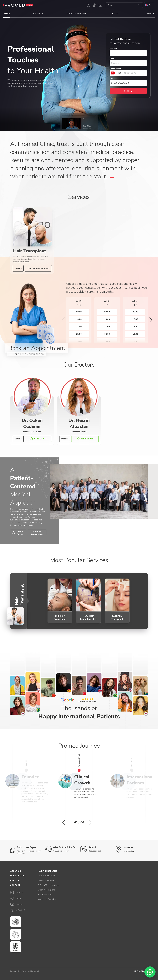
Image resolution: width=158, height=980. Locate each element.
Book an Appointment (38, 268)
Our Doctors (18, 876)
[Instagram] (89, 5)
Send (128, 91)
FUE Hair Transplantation (48, 885)
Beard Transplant (45, 895)
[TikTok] (94, 5)
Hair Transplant (77, 14)
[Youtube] (100, 5)
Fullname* (114, 48)
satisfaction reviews (88, 701)
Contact (149, 14)
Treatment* (114, 78)
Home (7, 14)
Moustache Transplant (47, 899)
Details (18, 268)
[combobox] (116, 73)
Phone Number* (116, 68)
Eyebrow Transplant (46, 890)
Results (117, 14)
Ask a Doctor (38, 439)
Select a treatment (120, 83)
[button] (63, 320)
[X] (22, 910)
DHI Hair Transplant (46, 880)
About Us (38, 14)
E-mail (112, 58)
